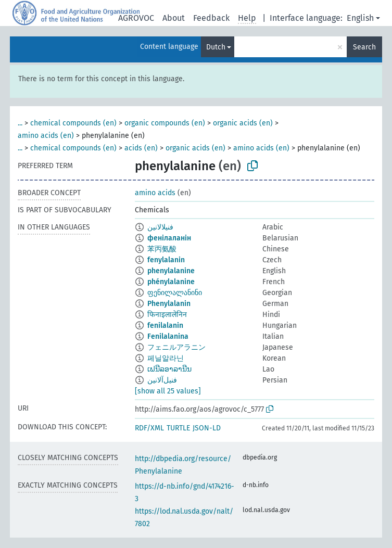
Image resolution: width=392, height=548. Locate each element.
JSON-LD (207, 428)
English (360, 18)
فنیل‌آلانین (162, 380)
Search (364, 47)
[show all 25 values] (168, 391)
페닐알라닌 (166, 358)
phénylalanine (171, 282)
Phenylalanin (169, 304)
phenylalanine (171, 271)
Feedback (211, 18)
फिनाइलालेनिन (167, 315)
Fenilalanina (168, 336)
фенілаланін (169, 238)
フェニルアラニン (176, 347)
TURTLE (178, 428)
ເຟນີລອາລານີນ (169, 369)
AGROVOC (136, 18)
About (174, 18)
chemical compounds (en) (73, 123)
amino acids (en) (46, 136)
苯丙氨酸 (162, 249)
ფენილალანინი (175, 293)
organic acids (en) (243, 123)
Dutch (216, 47)
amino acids (155, 193)
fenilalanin (165, 326)
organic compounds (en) (165, 123)
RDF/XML (149, 428)
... (20, 123)
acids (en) (141, 148)
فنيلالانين (160, 227)
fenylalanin (166, 260)
